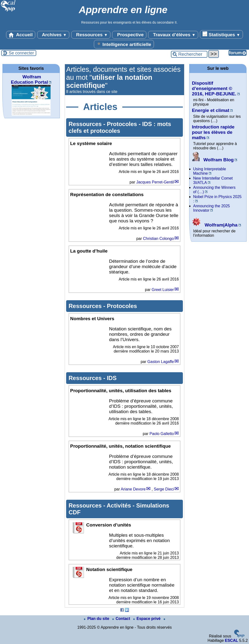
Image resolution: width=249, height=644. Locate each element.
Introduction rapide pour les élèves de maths (213, 132)
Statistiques (221, 34)
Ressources (91, 35)
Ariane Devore (133, 489)
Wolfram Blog (213, 160)
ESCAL (231, 640)
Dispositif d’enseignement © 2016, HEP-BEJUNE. (214, 88)
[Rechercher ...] (189, 54)
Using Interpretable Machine (209, 171)
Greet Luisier (163, 290)
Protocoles (123, 124)
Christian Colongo (158, 239)
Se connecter (21, 53)
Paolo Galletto (162, 434)
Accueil (21, 35)
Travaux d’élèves (173, 35)
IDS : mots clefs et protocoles (120, 127)
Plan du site (97, 619)
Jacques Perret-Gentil (155, 182)
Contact (122, 619)
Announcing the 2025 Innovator (211, 208)
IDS (112, 378)
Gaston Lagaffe (161, 362)
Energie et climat (211, 110)
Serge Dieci (164, 489)
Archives (53, 35)
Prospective (129, 35)
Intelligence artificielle (124, 44)
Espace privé (147, 619)
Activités (120, 505)
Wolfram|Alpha (215, 225)
